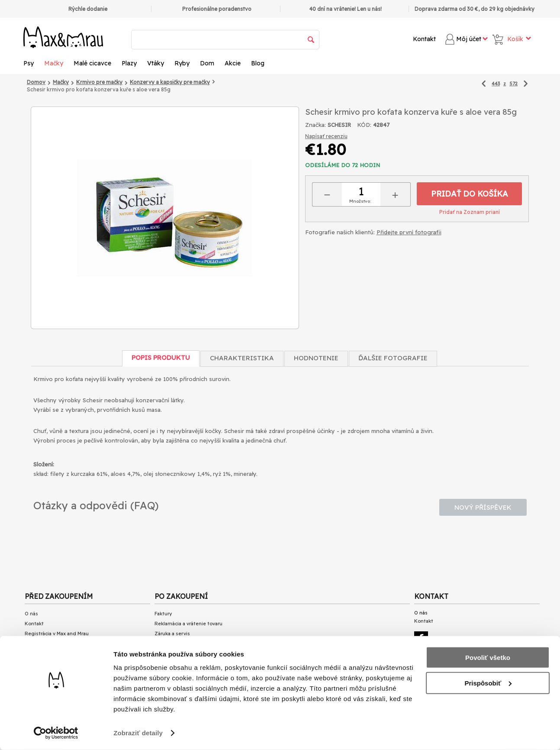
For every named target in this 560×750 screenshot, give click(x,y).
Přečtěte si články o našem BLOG (63, 712)
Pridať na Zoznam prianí (470, 212)
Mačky (54, 63)
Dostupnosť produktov (51, 674)
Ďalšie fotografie (393, 358)
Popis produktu (161, 357)
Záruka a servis (172, 634)
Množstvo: (360, 201)
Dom (207, 63)
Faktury (163, 614)
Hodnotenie (316, 358)
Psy (29, 63)
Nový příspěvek (483, 507)
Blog (258, 63)
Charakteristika (242, 358)
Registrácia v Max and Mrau (57, 634)
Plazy (129, 63)
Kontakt (424, 39)
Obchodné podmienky (51, 684)
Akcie (233, 63)
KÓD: (364, 125)
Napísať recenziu (326, 136)
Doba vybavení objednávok (56, 664)
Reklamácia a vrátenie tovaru (188, 624)
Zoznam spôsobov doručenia (59, 654)
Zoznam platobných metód (57, 644)
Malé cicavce (92, 63)
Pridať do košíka (470, 194)
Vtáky (156, 63)
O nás (31, 614)
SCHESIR (339, 125)
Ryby (182, 63)
